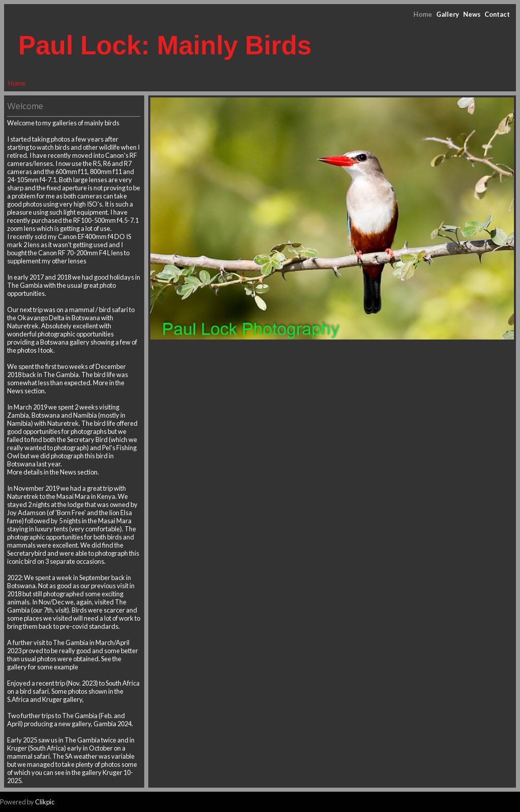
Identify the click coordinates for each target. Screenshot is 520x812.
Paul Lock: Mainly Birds (165, 45)
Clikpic (45, 802)
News (472, 14)
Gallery (448, 14)
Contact (497, 14)
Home (423, 14)
